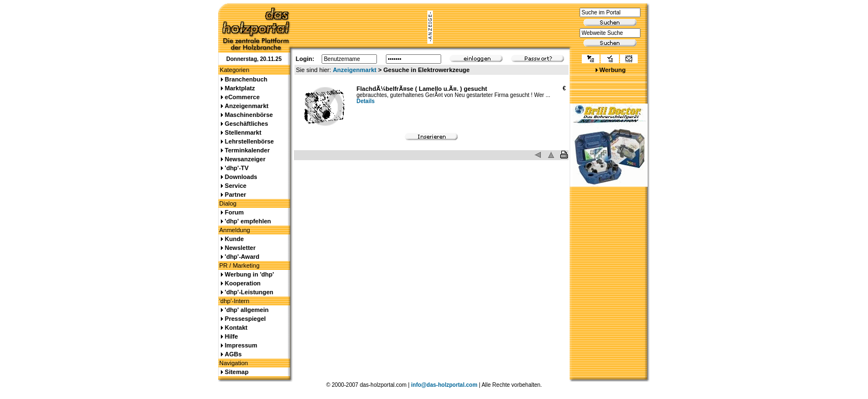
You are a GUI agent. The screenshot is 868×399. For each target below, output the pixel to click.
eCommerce (242, 97)
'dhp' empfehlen (248, 221)
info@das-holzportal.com (445, 385)
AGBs (233, 354)
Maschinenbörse (249, 115)
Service (236, 186)
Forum (234, 212)
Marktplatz (240, 88)
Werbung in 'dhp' (249, 274)
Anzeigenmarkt (355, 70)
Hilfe (231, 336)
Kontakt (236, 328)
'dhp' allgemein (247, 310)
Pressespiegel (245, 319)
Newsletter (240, 248)
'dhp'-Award (242, 257)
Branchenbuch (246, 79)
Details (366, 101)
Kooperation (243, 283)
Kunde (234, 239)
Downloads (241, 177)
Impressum (241, 345)
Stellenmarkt (243, 132)
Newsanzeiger (245, 159)
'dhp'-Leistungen (249, 292)
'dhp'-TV (237, 168)
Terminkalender (247, 150)
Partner (236, 195)
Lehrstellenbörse (249, 141)
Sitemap (237, 372)
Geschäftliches (246, 124)
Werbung (613, 70)
